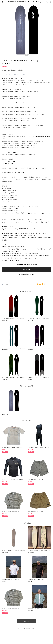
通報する (49, 278)
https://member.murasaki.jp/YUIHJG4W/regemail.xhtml (18, 229)
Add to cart (27, 269)
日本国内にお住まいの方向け (26, 274)
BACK (26, 621)
